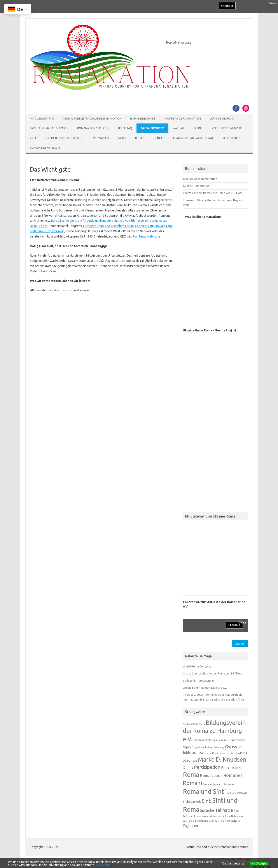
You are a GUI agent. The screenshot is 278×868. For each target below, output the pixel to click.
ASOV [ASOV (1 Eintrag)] (202, 724)
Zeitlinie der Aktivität (227, 128)
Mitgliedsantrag (42, 119)
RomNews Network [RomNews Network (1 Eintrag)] (237, 793)
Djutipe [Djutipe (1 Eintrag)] (216, 740)
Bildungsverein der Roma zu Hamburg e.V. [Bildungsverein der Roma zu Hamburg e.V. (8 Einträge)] (214, 731)
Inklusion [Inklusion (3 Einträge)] (191, 752)
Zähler (160, 138)
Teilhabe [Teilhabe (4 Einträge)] (224, 810)
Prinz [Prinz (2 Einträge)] (225, 767)
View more (103, 865)
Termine (140, 138)
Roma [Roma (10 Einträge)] (191, 775)
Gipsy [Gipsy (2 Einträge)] (187, 747)
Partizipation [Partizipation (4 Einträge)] (207, 767)
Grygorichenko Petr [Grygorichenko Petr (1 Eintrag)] (202, 747)
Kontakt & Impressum (45, 148)
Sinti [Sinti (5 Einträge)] (207, 801)
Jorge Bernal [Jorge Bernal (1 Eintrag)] (212, 753)
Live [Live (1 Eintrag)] (195, 761)
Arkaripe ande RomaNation (200, 179)
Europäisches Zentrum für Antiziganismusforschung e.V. (89, 221)
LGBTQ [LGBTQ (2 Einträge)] (242, 753)
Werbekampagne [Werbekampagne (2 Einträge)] (227, 821)
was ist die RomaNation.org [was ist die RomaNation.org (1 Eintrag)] (228, 816)
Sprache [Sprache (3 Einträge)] (207, 810)
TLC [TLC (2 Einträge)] (236, 811)
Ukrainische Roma (222, 119)
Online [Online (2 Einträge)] (188, 767)
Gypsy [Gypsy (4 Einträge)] (231, 747)
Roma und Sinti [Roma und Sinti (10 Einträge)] (204, 791)
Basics (122, 138)
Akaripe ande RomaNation (182, 119)
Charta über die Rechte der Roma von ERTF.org (213, 193)
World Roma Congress (197, 666)
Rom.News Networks (147, 236)
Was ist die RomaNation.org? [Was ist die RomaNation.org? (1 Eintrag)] (198, 821)
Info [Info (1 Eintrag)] (240, 747)
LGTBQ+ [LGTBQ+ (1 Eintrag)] (187, 761)
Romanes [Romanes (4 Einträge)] (233, 775)
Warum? (178, 128)
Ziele (33, 138)
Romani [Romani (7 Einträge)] (192, 783)
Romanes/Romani (142, 119)
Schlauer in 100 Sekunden (199, 681)
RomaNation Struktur (93, 128)
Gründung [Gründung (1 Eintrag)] (219, 747)
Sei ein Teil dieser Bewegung (65, 138)
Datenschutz (231, 138)
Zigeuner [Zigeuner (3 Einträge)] (191, 826)
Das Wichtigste (152, 128)
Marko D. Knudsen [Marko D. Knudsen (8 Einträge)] (222, 759)
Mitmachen (101, 138)
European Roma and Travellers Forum (108, 226)
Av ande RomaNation (196, 186)
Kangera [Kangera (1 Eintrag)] (225, 753)
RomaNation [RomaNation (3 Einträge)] (211, 775)
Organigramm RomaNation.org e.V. (205, 688)
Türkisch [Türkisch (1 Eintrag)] (187, 816)
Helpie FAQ (125, 128)
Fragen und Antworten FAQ (193, 138)
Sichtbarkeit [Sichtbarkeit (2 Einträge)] (192, 802)
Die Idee (198, 128)
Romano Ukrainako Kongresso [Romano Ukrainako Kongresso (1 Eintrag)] (219, 784)
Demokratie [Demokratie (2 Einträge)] (203, 740)
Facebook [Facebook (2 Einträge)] (238, 740)
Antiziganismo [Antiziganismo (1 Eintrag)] (191, 724)
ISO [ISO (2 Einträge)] (202, 753)
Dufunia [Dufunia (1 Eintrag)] (225, 740)
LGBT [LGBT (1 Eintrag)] (233, 753)
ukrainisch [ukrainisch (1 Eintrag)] (207, 816)
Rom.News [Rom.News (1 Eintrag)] (236, 768)
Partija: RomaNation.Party (49, 128)
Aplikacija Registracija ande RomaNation (92, 119)
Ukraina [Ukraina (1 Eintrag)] (197, 816)
